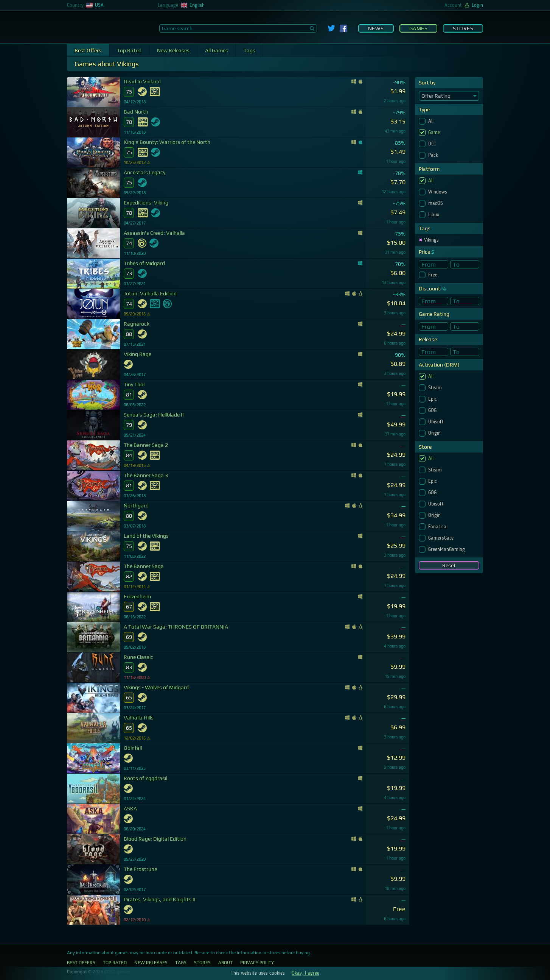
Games (419, 28)
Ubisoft (437, 422)
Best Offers (88, 50)
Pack (434, 155)
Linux (434, 215)
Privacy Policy (257, 963)
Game (435, 133)
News (376, 28)
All (432, 121)
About (225, 963)
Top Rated (129, 50)
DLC (433, 144)
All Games (217, 50)
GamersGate (442, 538)
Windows (438, 192)
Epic (433, 399)
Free (433, 275)
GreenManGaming (447, 549)
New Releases (173, 50)
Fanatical (439, 527)
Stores (463, 28)
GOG (433, 410)
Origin (435, 433)
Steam (436, 388)
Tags (249, 50)
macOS (436, 203)
